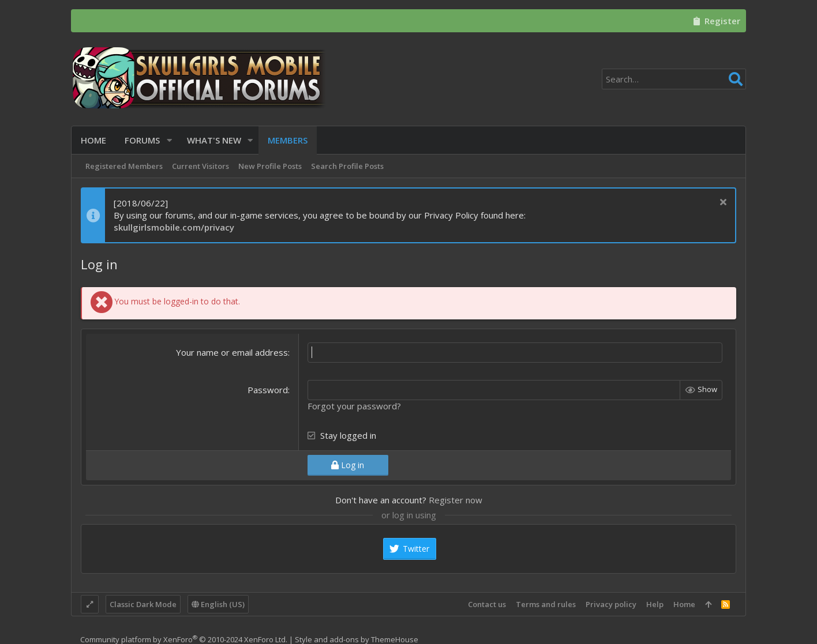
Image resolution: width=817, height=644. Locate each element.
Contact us (487, 604)
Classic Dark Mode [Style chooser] (143, 604)
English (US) (218, 604)
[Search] (674, 79)
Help (655, 604)
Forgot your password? (354, 406)
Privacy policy (611, 604)
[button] (169, 140)
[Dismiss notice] (722, 203)
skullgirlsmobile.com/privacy (174, 227)
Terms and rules (546, 604)
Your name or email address (232, 352)
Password (268, 390)
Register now (456, 500)
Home (684, 604)
